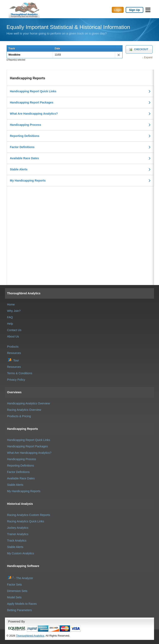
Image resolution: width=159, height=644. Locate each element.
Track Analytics (17, 541)
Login (118, 10)
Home (11, 304)
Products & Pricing (19, 416)
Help (10, 324)
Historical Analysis (20, 504)
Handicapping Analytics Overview (28, 403)
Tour (13, 360)
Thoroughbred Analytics (24, 293)
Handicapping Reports (22, 429)
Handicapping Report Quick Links (33, 91)
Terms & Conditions (20, 373)
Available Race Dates (24, 158)
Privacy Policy (16, 380)
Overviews (14, 392)
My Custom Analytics (20, 553)
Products (13, 347)
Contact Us (14, 330)
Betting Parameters (19, 610)
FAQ (10, 317)
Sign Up (134, 10)
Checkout (141, 49)
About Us (13, 336)
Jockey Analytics (18, 528)
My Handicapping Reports (28, 181)
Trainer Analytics (18, 534)
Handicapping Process (26, 125)
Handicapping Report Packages (32, 102)
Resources (14, 353)
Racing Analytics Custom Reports (29, 515)
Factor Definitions (22, 147)
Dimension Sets (17, 591)
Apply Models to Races (22, 604)
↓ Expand (147, 57)
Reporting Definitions (25, 136)
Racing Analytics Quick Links (26, 521)
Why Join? (14, 311)
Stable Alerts (19, 169)
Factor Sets (14, 585)
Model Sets (14, 597)
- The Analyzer (20, 578)
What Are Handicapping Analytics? (34, 114)
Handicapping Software (23, 566)
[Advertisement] (80, 215)
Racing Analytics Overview (24, 410)
